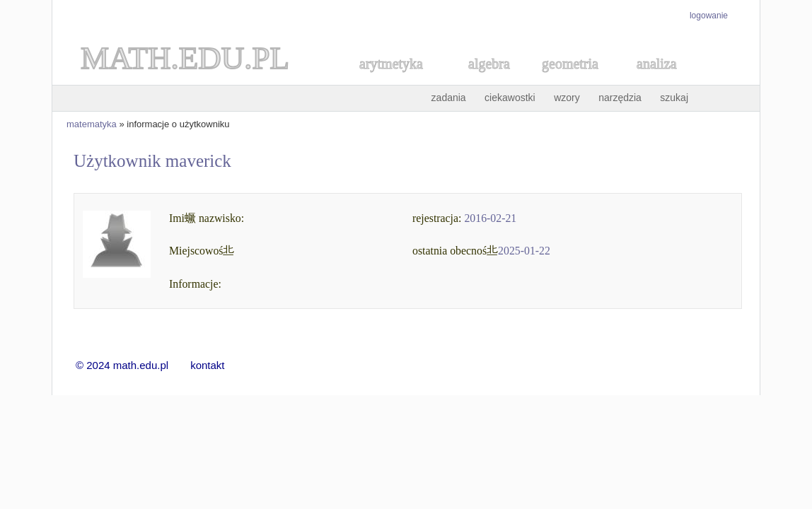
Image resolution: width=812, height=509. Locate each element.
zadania (449, 98)
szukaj (674, 98)
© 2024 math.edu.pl (131, 365)
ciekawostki (510, 98)
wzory (567, 98)
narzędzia (620, 98)
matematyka (92, 124)
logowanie (709, 16)
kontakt (207, 365)
